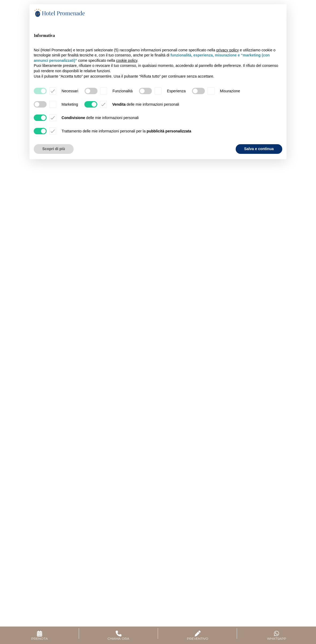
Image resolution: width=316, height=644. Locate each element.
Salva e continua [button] (259, 149)
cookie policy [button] (127, 60)
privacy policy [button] (228, 50)
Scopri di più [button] (54, 149)
